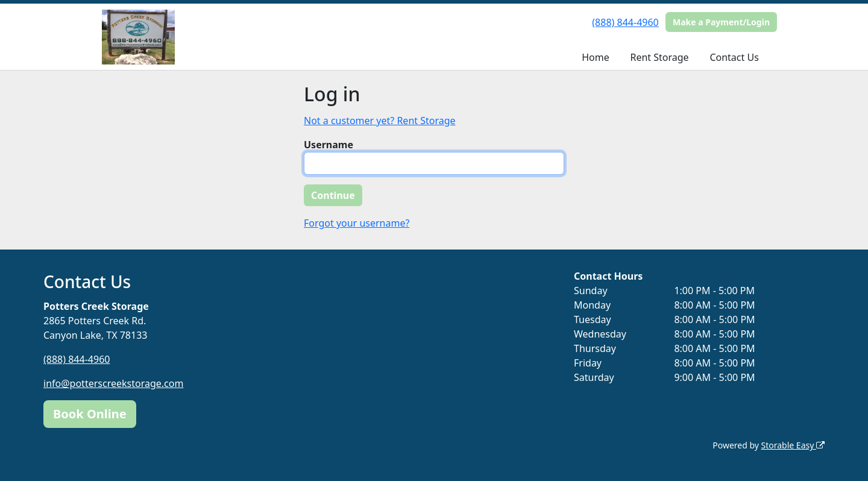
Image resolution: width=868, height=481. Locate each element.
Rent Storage (659, 57)
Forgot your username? (357, 223)
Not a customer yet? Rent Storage (380, 121)
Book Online (90, 414)
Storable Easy (793, 445)
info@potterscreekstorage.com (113, 383)
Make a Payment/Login (721, 22)
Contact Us (734, 57)
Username (329, 145)
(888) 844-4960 (625, 22)
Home (596, 57)
